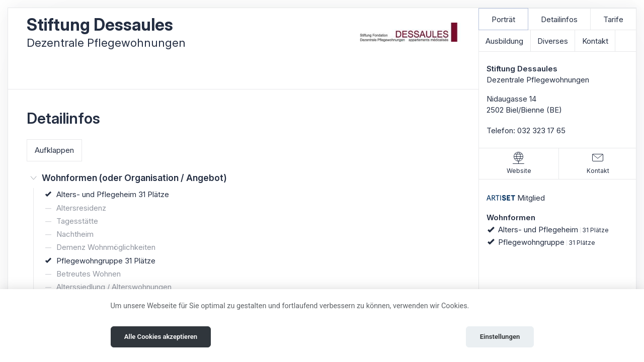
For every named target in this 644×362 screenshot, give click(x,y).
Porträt (503, 19)
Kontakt (595, 41)
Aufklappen (54, 150)
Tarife (613, 19)
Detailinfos (559, 19)
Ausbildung (504, 41)
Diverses (553, 41)
